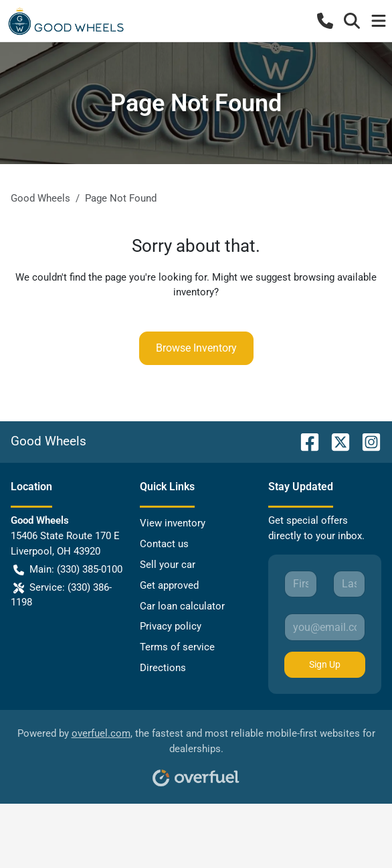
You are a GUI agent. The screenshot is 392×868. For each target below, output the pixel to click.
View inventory (173, 523)
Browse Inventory (196, 348)
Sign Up (325, 664)
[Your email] (325, 627)
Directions (163, 668)
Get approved (169, 585)
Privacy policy (171, 626)
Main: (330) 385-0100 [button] (68, 570)
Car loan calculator (182, 606)
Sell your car (168, 565)
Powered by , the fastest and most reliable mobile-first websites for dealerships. (196, 752)
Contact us (164, 544)
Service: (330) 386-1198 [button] (61, 594)
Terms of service (177, 647)
